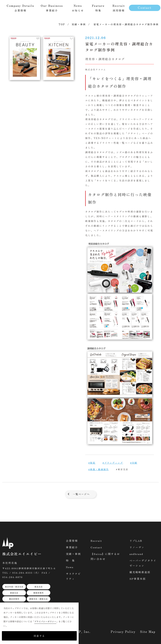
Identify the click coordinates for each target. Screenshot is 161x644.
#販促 (92, 463)
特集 (98, 8)
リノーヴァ (137, 547)
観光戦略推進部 (140, 572)
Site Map (148, 632)
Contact (145, 7)
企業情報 (72, 541)
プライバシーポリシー (45, 621)
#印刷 (134, 463)
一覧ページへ (81, 494)
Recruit (96, 541)
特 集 (70, 560)
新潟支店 (14, 593)
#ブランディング (113, 463)
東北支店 (39, 587)
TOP (62, 24)
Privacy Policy (123, 632)
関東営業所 (38, 593)
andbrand (136, 554)
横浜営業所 (14, 599)
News (70, 567)
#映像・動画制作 (99, 469)
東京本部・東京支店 (14, 587)
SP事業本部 (138, 579)
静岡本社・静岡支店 (38, 599)
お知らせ (78, 8)
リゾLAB (136, 541)
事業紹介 (72, 547)
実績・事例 (79, 24)
